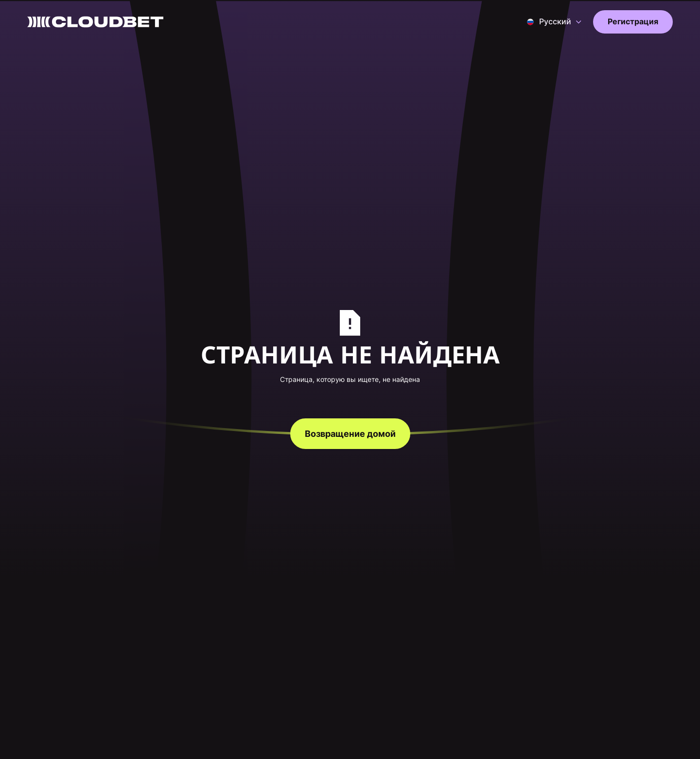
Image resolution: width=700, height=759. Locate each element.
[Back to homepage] (95, 22)
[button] (554, 22)
